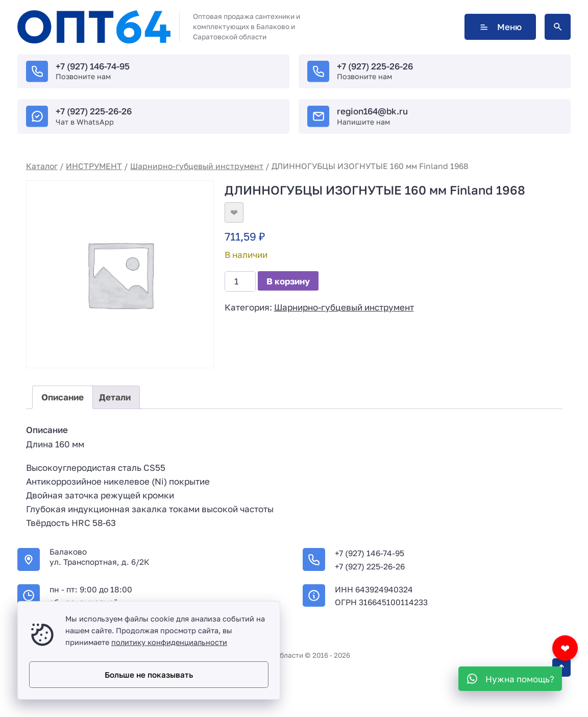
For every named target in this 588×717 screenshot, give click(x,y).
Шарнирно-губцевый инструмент (197, 166)
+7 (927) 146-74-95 (93, 66)
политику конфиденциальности (169, 642)
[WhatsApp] (510, 679)
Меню (500, 27)
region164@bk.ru (372, 111)
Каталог (42, 166)
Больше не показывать (149, 675)
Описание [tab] (63, 397)
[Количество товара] (240, 281)
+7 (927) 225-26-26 (375, 66)
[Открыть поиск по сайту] (558, 27)
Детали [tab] (115, 397)
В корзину (288, 281)
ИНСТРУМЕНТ (94, 166)
